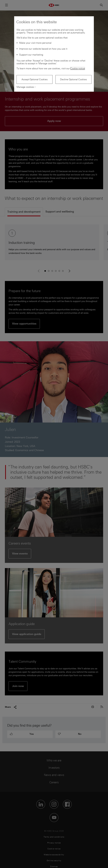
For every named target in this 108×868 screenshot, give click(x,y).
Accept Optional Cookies (35, 79)
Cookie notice (78, 68)
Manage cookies (25, 87)
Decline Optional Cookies (73, 79)
